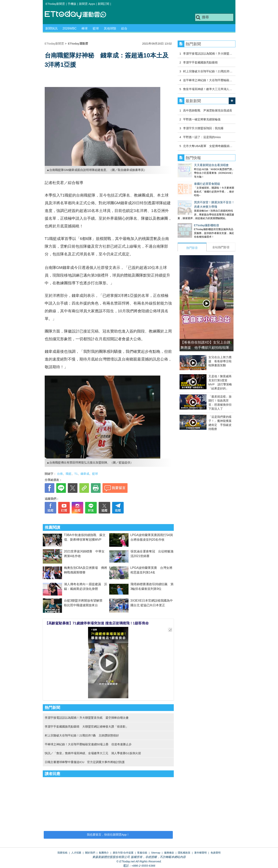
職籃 (69, 474)
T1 (76, 474)
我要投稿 (62, 853)
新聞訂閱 (103, 4)
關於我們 (90, 853)
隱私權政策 (184, 853)
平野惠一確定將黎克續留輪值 (202, 119)
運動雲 (78, 15)
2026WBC (70, 28)
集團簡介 (104, 853)
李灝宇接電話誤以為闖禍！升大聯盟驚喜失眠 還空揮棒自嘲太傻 (87, 718)
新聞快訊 (51, 28)
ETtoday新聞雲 (55, 4)
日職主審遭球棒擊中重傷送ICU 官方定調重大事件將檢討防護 (85, 762)
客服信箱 (142, 853)
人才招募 (76, 853)
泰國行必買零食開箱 (191, 180)
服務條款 (169, 853)
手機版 (72, 4)
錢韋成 (85, 474)
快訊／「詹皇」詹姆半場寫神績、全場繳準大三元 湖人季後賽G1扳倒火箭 (93, 753)
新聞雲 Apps (87, 4)
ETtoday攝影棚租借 (190, 217)
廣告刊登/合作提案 (123, 853)
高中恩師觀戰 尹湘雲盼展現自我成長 (208, 110)
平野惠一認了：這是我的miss (202, 137)
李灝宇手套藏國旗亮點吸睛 (200, 62)
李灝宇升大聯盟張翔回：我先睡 (203, 128)
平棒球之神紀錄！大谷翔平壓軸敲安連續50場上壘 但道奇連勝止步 (88, 744)
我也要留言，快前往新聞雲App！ (108, 835)
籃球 (96, 28)
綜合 (124, 28)
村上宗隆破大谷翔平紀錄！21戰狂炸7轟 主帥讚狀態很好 (82, 735)
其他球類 (110, 28)
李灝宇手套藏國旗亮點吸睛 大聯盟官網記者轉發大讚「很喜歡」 (87, 727)
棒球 (85, 28)
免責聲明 (216, 853)
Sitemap (156, 853)
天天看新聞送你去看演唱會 (195, 165)
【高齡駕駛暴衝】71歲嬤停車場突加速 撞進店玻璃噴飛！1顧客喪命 (97, 623)
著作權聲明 (200, 853)
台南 (60, 474)
